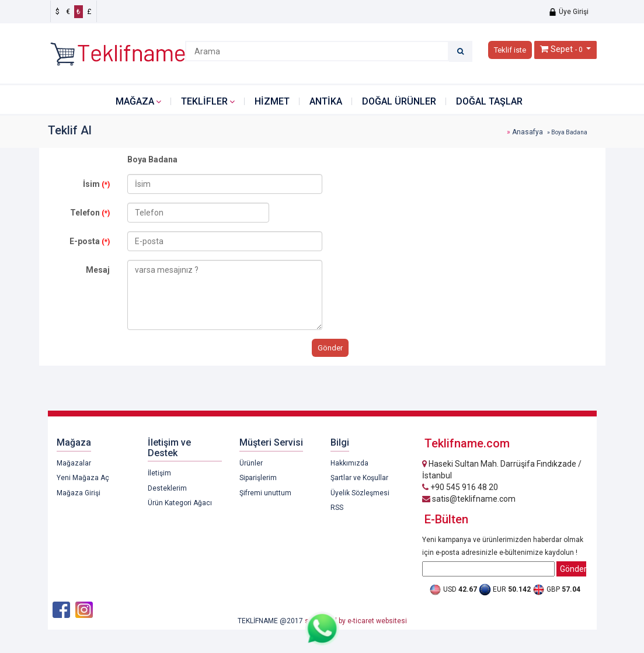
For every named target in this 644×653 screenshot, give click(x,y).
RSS (337, 508)
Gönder (330, 348)
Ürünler (251, 463)
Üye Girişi (568, 12)
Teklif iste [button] (510, 50)
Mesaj (98, 270)
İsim (96, 184)
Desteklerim (167, 488)
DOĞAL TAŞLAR (489, 101)
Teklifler (204, 101)
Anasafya (528, 132)
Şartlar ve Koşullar (359, 478)
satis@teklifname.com (469, 499)
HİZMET (272, 101)
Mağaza (135, 101)
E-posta (90, 241)
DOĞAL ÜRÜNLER (399, 101)
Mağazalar (74, 463)
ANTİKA (326, 101)
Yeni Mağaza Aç (83, 478)
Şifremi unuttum (265, 493)
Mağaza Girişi (79, 493)
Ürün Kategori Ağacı (180, 503)
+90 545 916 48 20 (460, 487)
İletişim (159, 473)
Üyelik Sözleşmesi (360, 493)
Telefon (90, 213)
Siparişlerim (258, 478)
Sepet (562, 49)
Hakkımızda (349, 463)
